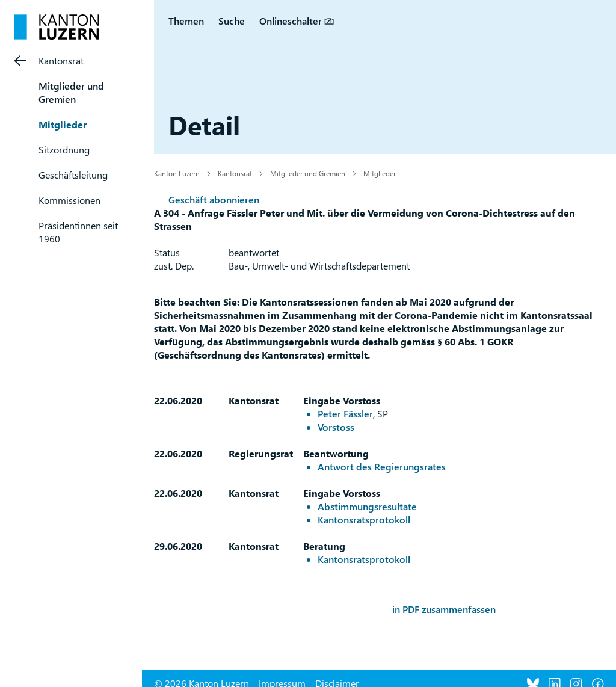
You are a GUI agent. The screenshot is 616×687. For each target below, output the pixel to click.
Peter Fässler (345, 414)
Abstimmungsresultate (367, 506)
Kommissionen (69, 200)
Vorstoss (336, 427)
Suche (232, 21)
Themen (186, 21)
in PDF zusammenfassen (444, 609)
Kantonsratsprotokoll (364, 519)
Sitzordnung (64, 149)
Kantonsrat (61, 60)
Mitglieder (63, 124)
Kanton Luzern (177, 173)
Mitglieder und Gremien (71, 92)
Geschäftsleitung (73, 175)
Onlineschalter (291, 21)
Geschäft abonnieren (214, 199)
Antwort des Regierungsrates (382, 467)
